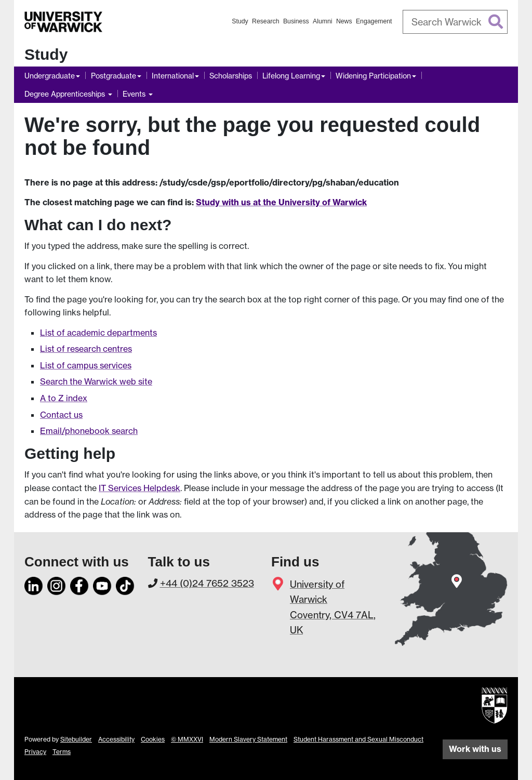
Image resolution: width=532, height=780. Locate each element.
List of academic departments (98, 333)
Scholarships (231, 76)
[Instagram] (57, 584)
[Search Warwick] (455, 22)
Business (296, 21)
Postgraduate (114, 76)
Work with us (475, 749)
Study (240, 21)
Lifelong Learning (291, 76)
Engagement (374, 21)
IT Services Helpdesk (139, 488)
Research (266, 21)
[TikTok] (125, 584)
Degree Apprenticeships (66, 94)
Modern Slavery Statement (248, 739)
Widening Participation (373, 76)
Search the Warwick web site (96, 381)
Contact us (61, 415)
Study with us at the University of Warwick (281, 202)
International (173, 76)
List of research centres (86, 349)
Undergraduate (50, 76)
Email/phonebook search (89, 431)
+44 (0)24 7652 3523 (207, 583)
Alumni (323, 21)
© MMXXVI (187, 739)
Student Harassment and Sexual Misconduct (358, 739)
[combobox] (455, 22)
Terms (62, 752)
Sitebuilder (76, 739)
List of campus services (86, 365)
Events (135, 94)
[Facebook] (79, 584)
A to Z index (64, 398)
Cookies (153, 739)
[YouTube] (102, 584)
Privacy (35, 752)
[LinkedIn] (34, 584)
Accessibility (116, 739)
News (344, 21)
